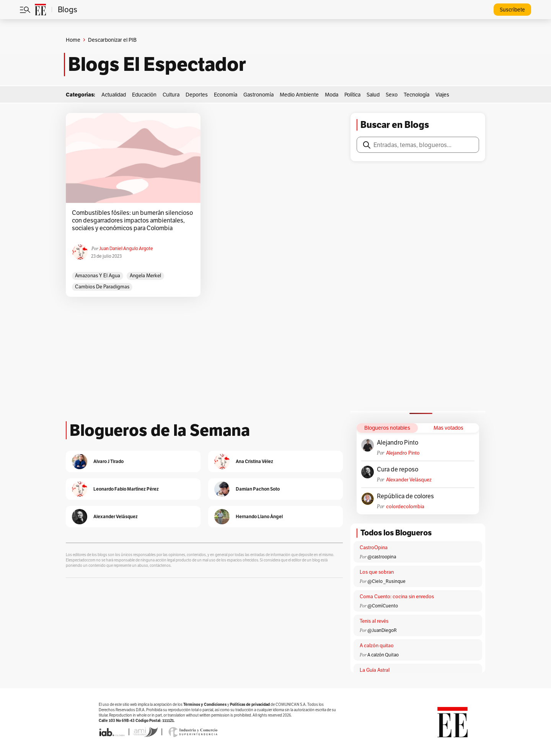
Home (73, 40)
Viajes (442, 95)
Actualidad (114, 95)
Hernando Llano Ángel (259, 516)
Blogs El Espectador (157, 64)
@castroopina (382, 557)
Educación (144, 95)
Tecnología (417, 95)
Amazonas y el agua (98, 276)
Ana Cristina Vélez (254, 461)
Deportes (197, 95)
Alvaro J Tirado (108, 461)
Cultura (171, 95)
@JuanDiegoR (382, 630)
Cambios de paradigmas (102, 287)
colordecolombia (405, 506)
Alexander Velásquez (409, 480)
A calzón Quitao (383, 655)
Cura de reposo (398, 470)
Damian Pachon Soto (258, 489)
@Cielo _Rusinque (386, 581)
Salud (373, 95)
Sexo (392, 95)
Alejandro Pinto (398, 443)
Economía (226, 95)
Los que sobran (377, 572)
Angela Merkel (145, 276)
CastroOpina (374, 547)
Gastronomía (258, 95)
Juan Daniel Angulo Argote (126, 248)
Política (352, 95)
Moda (332, 95)
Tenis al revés (374, 621)
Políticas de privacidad (250, 704)
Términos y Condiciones (205, 704)
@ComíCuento (383, 606)
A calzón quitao (377, 646)
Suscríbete (512, 10)
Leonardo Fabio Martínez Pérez (126, 489)
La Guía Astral (375, 670)
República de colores (405, 496)
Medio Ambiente (299, 95)
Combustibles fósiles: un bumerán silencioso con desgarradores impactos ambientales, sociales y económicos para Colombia (132, 221)
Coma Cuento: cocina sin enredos (397, 596)
